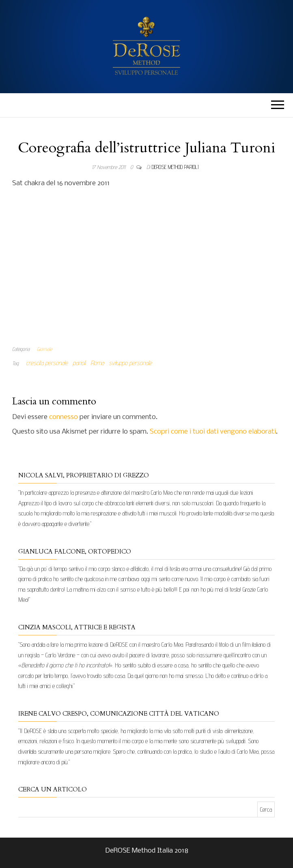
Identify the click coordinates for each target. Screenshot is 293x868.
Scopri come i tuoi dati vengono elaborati (213, 432)
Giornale (44, 349)
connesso (64, 417)
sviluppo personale (130, 363)
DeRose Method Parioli (175, 167)
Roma (97, 363)
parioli (79, 363)
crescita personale (47, 363)
